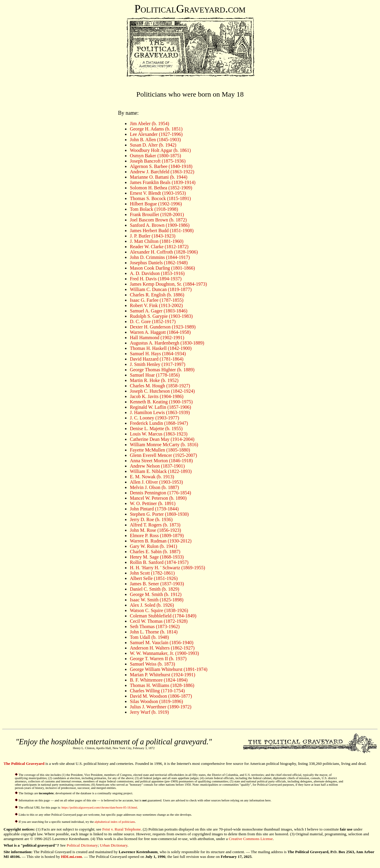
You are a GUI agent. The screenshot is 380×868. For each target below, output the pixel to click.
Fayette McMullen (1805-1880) (160, 450)
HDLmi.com (71, 857)
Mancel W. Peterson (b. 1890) (158, 498)
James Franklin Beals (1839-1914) (163, 182)
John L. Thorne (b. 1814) (154, 632)
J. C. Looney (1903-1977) (154, 418)
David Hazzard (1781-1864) (156, 359)
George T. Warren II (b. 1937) (158, 659)
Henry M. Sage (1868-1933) (157, 557)
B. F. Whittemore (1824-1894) (159, 680)
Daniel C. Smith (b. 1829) (154, 589)
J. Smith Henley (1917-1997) (157, 364)
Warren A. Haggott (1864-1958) (160, 332)
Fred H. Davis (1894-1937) (156, 279)
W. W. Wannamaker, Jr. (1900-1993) (164, 653)
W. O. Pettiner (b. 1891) (153, 503)
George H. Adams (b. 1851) (156, 129)
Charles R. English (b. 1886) (157, 295)
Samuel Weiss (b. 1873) (152, 664)
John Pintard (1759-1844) (154, 509)
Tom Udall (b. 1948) (149, 637)
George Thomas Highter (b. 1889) (162, 370)
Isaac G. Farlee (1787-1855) (156, 300)
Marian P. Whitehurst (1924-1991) (162, 675)
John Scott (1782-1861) (152, 573)
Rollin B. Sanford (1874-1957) (159, 562)
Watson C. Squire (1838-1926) (159, 610)
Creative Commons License (251, 839)
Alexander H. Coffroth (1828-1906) (164, 252)
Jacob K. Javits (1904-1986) (156, 396)
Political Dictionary (82, 845)
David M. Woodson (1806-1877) (161, 696)
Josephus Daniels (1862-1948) (159, 263)
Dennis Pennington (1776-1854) (160, 493)
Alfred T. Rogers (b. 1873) (155, 525)
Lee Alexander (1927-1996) (156, 134)
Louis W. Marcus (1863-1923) (159, 434)
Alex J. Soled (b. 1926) (152, 605)
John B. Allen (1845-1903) (155, 140)
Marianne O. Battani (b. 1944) (159, 177)
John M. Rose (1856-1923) (155, 530)
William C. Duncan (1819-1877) (161, 289)
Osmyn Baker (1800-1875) (155, 156)
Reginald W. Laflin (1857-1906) (160, 407)
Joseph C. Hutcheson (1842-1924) (162, 391)
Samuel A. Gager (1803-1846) (159, 311)
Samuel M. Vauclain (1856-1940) (161, 643)
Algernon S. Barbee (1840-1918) (161, 166)
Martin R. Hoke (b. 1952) (154, 380)
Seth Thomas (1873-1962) (155, 626)
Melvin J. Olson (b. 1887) (154, 487)
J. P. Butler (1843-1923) (152, 236)
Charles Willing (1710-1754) (157, 691)
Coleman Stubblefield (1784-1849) (163, 616)
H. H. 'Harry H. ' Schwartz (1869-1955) (167, 568)
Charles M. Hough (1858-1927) (160, 386)
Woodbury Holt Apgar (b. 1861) (160, 150)
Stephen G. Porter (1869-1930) (159, 514)
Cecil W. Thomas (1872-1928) (159, 621)
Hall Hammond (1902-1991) (157, 338)
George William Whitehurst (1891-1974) (168, 669)
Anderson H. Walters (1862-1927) (162, 648)
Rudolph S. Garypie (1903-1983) (161, 316)
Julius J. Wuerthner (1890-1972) (160, 707)
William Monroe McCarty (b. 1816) (164, 445)
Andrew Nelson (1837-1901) (157, 466)
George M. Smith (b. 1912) (156, 594)
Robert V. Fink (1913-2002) (156, 305)
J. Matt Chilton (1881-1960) (156, 241)
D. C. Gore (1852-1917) (153, 321)
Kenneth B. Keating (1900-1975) (161, 402)
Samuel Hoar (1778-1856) (155, 375)
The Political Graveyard (24, 764)
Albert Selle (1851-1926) (154, 578)
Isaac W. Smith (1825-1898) (156, 600)
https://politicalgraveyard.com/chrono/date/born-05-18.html (99, 808)
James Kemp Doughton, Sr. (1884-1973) (168, 284)
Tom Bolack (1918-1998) (154, 209)
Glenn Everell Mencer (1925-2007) (163, 455)
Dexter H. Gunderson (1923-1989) (163, 327)
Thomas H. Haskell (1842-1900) (161, 348)
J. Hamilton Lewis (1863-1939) (160, 412)
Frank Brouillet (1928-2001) (157, 214)
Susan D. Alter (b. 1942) (153, 145)
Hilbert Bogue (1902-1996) (156, 204)
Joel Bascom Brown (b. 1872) (158, 220)
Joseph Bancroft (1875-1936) (158, 161)
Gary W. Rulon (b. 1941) (153, 546)
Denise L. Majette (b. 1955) (156, 429)
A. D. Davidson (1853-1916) (157, 273)
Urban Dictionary (114, 845)
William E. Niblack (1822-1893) (161, 471)
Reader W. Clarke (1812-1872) (159, 247)
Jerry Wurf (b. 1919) (149, 712)
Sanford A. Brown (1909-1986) (160, 225)
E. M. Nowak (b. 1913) (152, 477)
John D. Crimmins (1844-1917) (160, 257)
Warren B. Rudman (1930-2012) (161, 541)
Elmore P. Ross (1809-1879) (157, 536)
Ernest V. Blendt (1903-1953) (158, 193)
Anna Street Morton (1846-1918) (161, 461)
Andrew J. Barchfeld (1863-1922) (162, 172)
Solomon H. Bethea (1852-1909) (161, 188)
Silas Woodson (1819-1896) (156, 701)
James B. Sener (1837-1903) (157, 584)
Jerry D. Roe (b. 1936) (151, 519)
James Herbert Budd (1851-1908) (162, 231)
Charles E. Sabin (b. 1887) (155, 552)
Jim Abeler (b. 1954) (149, 124)
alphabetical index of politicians (115, 822)
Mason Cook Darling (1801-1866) (162, 268)
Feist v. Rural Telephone (121, 829)
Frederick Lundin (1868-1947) (159, 423)
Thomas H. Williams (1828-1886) (162, 685)
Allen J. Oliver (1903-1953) (156, 482)
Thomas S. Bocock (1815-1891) (160, 198)
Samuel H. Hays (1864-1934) (158, 354)
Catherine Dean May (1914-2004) (162, 439)
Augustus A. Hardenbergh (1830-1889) (167, 343)
